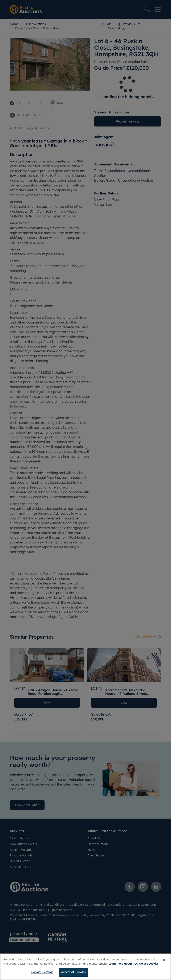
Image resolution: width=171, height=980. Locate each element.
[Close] (164, 960)
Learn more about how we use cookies (133, 964)
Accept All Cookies (73, 972)
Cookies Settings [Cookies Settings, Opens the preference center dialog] (42, 972)
